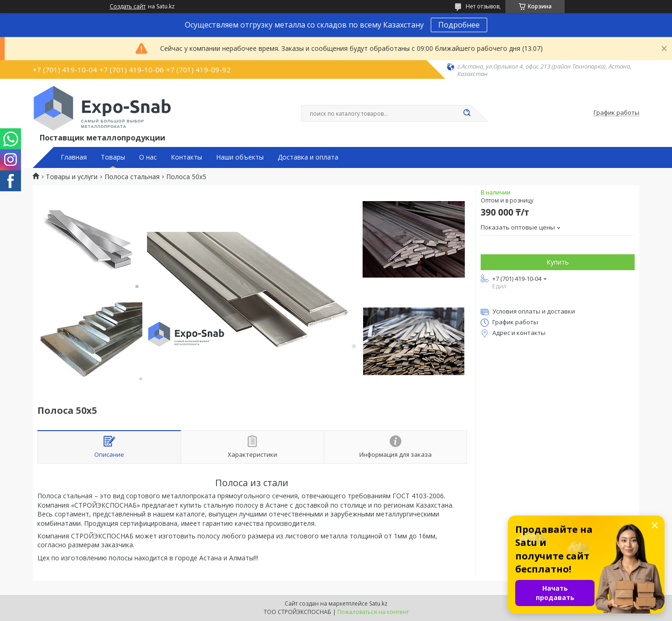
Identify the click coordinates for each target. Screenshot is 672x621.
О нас (148, 157)
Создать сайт (128, 7)
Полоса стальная (132, 177)
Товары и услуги (72, 177)
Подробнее (459, 25)
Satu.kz (378, 604)
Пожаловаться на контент (373, 612)
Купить (558, 262)
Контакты (186, 157)
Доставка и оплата (308, 157)
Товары (113, 157)
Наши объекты (240, 157)
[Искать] (467, 113)
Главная (74, 157)
